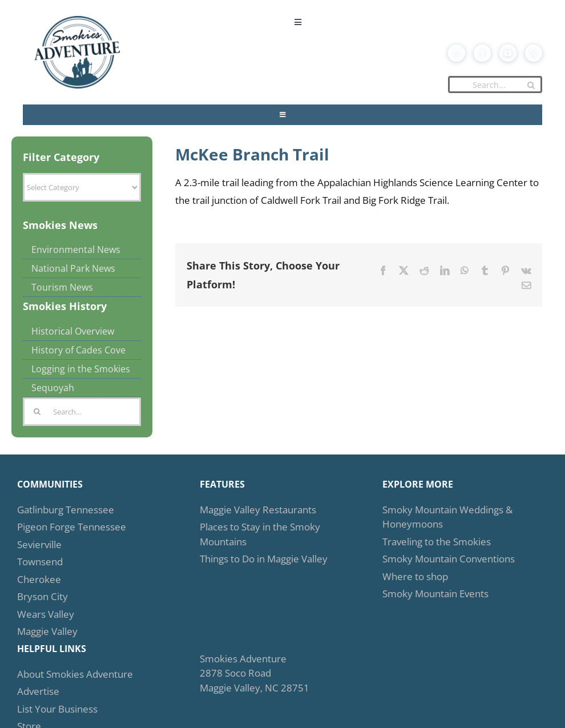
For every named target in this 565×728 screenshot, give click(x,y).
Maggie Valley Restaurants (258, 510)
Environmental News (76, 250)
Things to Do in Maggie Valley (264, 559)
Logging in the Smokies (81, 369)
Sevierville (39, 544)
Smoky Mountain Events (435, 594)
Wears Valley (46, 614)
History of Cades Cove (78, 350)
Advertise (38, 691)
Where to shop (415, 576)
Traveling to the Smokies (437, 542)
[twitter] (534, 53)
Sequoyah (53, 388)
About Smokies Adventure (75, 674)
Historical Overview (73, 331)
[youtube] (508, 53)
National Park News (73, 268)
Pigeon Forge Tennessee (72, 527)
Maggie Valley (47, 631)
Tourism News (62, 287)
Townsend (40, 562)
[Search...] (495, 85)
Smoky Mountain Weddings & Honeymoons (447, 517)
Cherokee (39, 579)
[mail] (457, 53)
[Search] (531, 85)
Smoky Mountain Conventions (449, 559)
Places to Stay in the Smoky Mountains (260, 534)
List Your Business (57, 709)
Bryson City (43, 596)
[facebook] (482, 53)
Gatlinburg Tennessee (66, 510)
